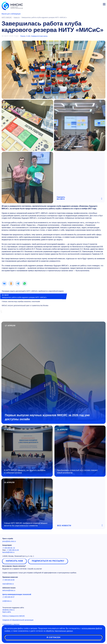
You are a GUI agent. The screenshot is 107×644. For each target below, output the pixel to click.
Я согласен (53, 637)
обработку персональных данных (59, 631)
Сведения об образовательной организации (18, 620)
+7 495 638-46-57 (8, 597)
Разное (23, 36)
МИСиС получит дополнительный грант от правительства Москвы (25, 305)
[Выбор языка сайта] (94, 4)
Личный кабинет (99, 4)
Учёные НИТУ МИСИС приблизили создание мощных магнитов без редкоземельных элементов (26, 524)
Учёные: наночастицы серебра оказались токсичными (21, 301)
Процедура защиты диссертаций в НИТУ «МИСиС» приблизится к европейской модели (33, 291)
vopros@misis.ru (8, 584)
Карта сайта (7, 612)
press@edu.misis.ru (9, 541)
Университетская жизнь (39, 36)
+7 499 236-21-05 (13, 550)
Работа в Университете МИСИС (14, 616)
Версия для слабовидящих (11, 14)
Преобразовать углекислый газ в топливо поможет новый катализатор (77, 471)
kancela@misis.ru (8, 552)
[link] (4, 284)
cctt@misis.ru (7, 601)
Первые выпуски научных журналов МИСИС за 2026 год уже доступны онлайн (47, 417)
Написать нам (14, 561)
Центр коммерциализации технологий (17, 594)
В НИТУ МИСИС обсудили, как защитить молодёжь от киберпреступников (25, 471)
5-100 (28, 36)
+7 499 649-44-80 (8, 580)
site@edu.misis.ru (8, 610)
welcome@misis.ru (9, 590)
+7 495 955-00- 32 (9, 548)
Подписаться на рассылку (48, 561)
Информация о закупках (11, 624)
